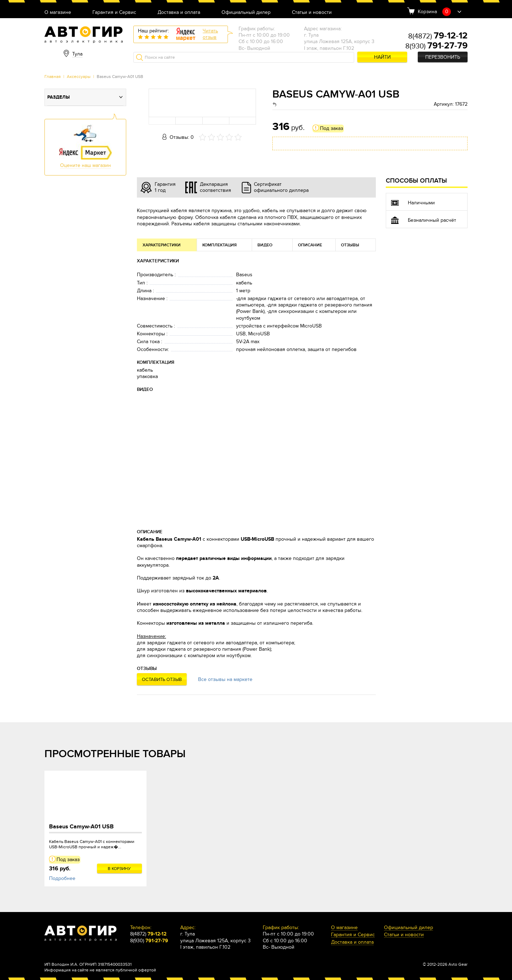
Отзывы (350, 245)
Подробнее (62, 878)
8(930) (436, 46)
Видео (265, 245)
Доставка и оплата (179, 13)
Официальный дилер (246, 13)
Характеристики (162, 245)
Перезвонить (443, 57)
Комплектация (220, 245)
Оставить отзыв (162, 680)
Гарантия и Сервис (114, 13)
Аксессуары (79, 77)
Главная (53, 77)
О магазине (58, 13)
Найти (382, 57)
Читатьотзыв (210, 34)
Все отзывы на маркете (225, 679)
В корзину (119, 869)
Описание (310, 245)
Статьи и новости (312, 13)
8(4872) (438, 36)
